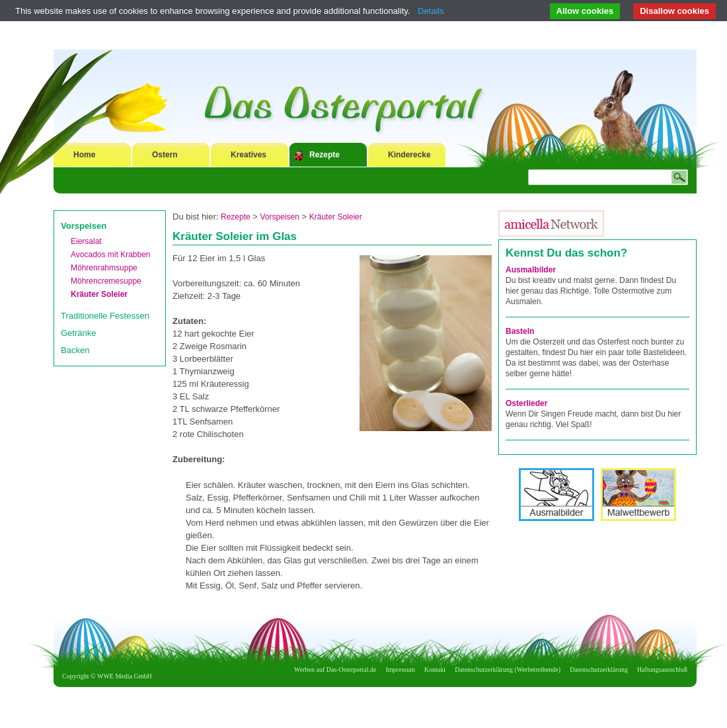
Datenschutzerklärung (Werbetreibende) (508, 669)
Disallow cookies (674, 11)
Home (84, 155)
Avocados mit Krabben (111, 255)
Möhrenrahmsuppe (104, 268)
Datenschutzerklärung (599, 669)
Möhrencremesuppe (106, 281)
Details (431, 11)
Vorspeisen (84, 226)
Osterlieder (526, 403)
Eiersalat (86, 241)
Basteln (520, 331)
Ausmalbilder (531, 270)
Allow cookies (585, 11)
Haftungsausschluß (662, 669)
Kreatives (249, 155)
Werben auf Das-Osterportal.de (335, 669)
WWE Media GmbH (125, 676)
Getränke (78, 333)
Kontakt (435, 669)
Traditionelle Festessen (105, 316)
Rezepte (325, 155)
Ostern (165, 155)
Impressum (401, 669)
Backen (75, 350)
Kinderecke (409, 155)
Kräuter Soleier (99, 294)
